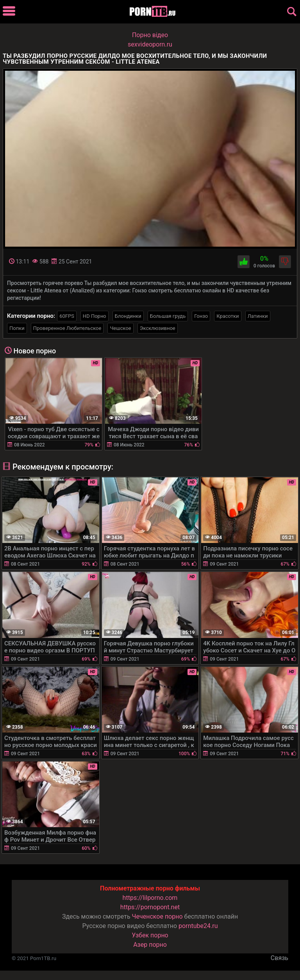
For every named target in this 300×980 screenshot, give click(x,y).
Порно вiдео (150, 35)
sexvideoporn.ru (150, 44)
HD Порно (95, 316)
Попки (17, 328)
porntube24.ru (198, 926)
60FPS (67, 316)
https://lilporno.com (150, 898)
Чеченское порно (157, 916)
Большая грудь (168, 316)
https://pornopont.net (150, 907)
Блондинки (128, 316)
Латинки (258, 316)
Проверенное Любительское (67, 328)
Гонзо (201, 316)
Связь (279, 958)
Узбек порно (150, 935)
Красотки (228, 316)
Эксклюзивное (158, 328)
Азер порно (150, 945)
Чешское (120, 328)
